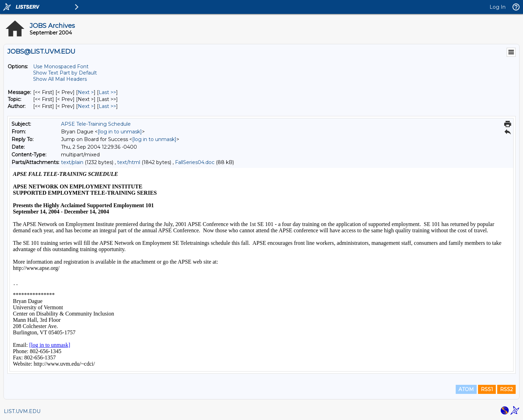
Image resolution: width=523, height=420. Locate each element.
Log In (498, 7)
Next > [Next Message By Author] (86, 106)
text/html (129, 162)
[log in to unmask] (120, 132)
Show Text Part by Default (65, 73)
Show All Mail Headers (60, 79)
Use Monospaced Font (61, 67)
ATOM (466, 389)
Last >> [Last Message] (107, 92)
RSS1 (487, 389)
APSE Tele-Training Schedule (96, 124)
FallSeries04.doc (195, 162)
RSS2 (506, 389)
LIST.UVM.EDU (22, 411)
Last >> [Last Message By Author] (107, 106)
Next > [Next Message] (86, 92)
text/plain (72, 162)
